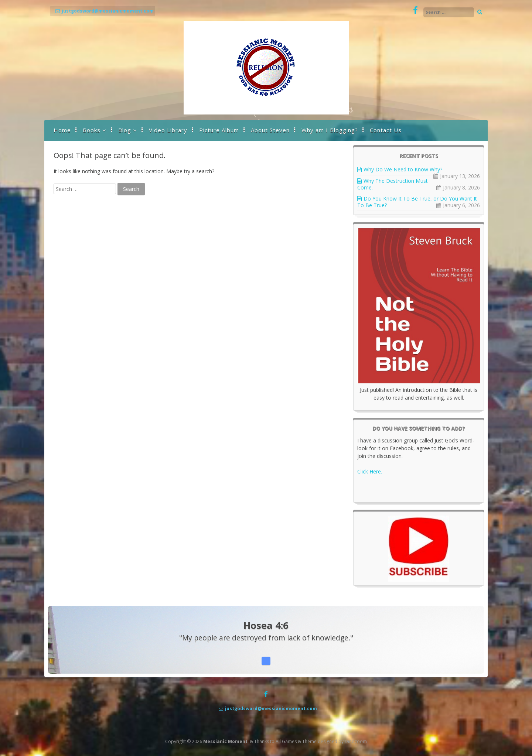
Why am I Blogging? (330, 130)
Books (92, 130)
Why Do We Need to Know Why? (403, 169)
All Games (286, 741)
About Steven (270, 130)
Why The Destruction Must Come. (393, 184)
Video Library (168, 130)
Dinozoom (356, 741)
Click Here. (370, 471)
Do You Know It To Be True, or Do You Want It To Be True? (417, 202)
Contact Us (386, 130)
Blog (125, 130)
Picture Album (219, 130)
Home (62, 130)
